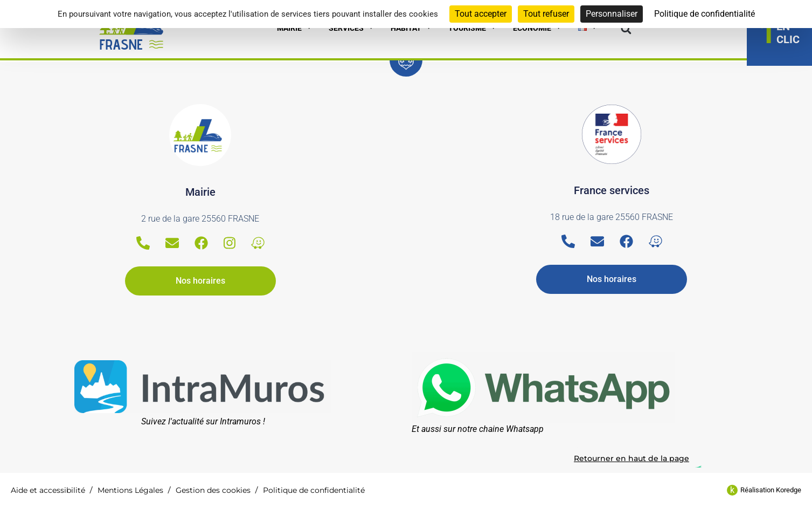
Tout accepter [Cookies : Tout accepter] (481, 14)
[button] (626, 29)
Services (352, 28)
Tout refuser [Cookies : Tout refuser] (546, 14)
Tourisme (473, 28)
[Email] (172, 243)
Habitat (411, 28)
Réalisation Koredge (771, 490)
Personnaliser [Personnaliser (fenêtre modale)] (612, 14)
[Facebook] (201, 243)
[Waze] (258, 243)
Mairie (295, 28)
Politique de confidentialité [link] (705, 14)
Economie (537, 28)
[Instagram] (230, 243)
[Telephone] (143, 243)
